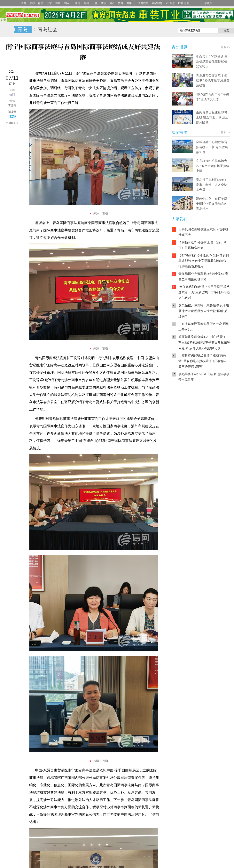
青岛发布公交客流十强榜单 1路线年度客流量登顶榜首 (213, 80)
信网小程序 (207, 410)
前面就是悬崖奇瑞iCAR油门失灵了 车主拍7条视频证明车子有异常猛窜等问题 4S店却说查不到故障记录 (204, 343)
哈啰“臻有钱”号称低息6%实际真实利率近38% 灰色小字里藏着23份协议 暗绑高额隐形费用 (204, 261)
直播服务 (157, 3)
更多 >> (225, 47)
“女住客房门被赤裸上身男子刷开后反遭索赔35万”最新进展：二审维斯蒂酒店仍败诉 (204, 292)
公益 (95, 3)
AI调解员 (207, 425)
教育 (121, 3)
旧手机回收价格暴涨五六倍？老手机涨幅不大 (203, 232)
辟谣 (86, 3)
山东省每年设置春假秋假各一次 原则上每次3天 (204, 327)
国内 (58, 3)
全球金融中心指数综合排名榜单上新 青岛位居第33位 (212, 147)
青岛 (41, 3)
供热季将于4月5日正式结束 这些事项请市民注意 (204, 377)
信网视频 (143, 3)
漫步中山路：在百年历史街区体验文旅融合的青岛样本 (212, 204)
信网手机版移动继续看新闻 (155, 30)
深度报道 (179, 133)
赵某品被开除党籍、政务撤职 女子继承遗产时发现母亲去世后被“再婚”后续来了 (204, 311)
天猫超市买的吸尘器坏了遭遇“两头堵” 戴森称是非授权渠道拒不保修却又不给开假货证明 (203, 361)
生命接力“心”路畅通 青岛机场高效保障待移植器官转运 (212, 62)
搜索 (226, 31)
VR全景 (170, 3)
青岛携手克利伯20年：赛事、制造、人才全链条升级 (212, 185)
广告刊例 (183, 3)
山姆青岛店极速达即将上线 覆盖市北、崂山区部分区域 (212, 117)
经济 (103, 3)
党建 (78, 3)
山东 (49, 3)
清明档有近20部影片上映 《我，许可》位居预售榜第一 (202, 245)
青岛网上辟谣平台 (183, 425)
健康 (129, 3)
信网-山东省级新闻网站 (7, 30)
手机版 (208, 3)
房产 (112, 3)
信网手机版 (183, 410)
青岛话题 (179, 47)
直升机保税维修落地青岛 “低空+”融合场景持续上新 (213, 166)
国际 (66, 3)
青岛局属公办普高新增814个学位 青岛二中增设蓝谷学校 (203, 277)
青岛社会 (48, 29)
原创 (32, 3)
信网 (23, 3)
